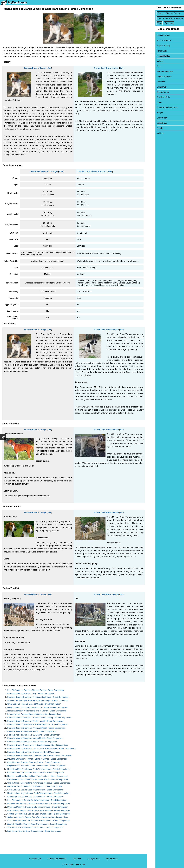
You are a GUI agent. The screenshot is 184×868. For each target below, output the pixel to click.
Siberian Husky (155, 35)
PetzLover (77, 859)
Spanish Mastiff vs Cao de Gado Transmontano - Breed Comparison (37, 824)
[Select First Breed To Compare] (166, 13)
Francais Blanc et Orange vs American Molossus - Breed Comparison (38, 745)
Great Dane (154, 123)
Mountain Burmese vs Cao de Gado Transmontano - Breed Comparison (39, 804)
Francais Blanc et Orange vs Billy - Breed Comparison (31, 694)
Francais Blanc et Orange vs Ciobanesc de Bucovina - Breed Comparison (39, 755)
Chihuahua (154, 87)
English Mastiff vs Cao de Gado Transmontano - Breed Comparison (37, 766)
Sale (49, 68)
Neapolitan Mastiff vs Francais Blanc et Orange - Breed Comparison (37, 711)
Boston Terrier (155, 92)
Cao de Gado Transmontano (106, 68)
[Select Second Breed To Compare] (166, 18)
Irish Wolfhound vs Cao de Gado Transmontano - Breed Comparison (37, 800)
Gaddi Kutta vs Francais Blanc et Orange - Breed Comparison (34, 762)
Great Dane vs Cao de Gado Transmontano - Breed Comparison (35, 790)
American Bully (155, 97)
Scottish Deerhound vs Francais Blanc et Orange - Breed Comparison (38, 700)
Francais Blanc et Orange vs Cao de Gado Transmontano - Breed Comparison (41, 749)
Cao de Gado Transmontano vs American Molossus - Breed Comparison (39, 783)
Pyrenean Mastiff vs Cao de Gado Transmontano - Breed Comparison (38, 807)
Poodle (152, 128)
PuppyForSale (94, 859)
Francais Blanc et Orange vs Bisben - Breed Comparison (32, 742)
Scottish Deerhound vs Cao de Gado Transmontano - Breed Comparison (39, 814)
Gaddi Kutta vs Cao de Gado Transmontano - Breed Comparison (36, 773)
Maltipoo (152, 133)
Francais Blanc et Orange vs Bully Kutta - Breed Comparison (34, 735)
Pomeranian (154, 51)
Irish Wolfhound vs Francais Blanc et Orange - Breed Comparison (36, 690)
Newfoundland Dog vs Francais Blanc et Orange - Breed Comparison (37, 707)
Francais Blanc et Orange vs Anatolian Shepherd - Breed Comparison (38, 725)
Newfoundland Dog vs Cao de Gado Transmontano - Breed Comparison (39, 793)
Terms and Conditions (57, 859)
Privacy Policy (35, 859)
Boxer (151, 102)
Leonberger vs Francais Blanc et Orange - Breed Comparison (34, 714)
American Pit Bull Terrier (159, 108)
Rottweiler (153, 82)
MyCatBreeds (112, 859)
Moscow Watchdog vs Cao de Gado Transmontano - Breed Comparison (39, 810)
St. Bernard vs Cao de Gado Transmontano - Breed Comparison (35, 828)
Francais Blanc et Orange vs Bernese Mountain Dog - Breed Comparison (39, 718)
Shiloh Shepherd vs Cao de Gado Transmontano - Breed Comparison (38, 817)
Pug (151, 66)
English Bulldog (156, 46)
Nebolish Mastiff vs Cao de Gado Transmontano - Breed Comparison (37, 776)
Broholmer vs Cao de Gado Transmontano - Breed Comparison (35, 786)
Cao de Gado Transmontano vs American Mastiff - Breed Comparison (38, 779)
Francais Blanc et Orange (35, 68)
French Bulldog (155, 56)
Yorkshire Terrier (156, 41)
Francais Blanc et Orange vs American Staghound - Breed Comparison (38, 697)
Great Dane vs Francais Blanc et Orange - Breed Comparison (34, 704)
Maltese (152, 61)
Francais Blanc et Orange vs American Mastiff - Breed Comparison (36, 728)
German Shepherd (157, 71)
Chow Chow (154, 118)
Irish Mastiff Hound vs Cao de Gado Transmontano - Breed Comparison (39, 821)
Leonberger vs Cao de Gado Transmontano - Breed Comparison (35, 797)
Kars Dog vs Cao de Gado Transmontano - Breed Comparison (34, 831)
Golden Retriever (156, 77)
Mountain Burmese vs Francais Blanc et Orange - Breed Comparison (37, 759)
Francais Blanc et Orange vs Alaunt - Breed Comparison (32, 731)
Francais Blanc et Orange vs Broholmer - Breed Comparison (34, 752)
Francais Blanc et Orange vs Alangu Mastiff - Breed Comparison (35, 738)
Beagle (152, 113)
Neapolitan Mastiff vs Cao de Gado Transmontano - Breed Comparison (38, 769)
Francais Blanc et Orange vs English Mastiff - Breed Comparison (35, 721)
